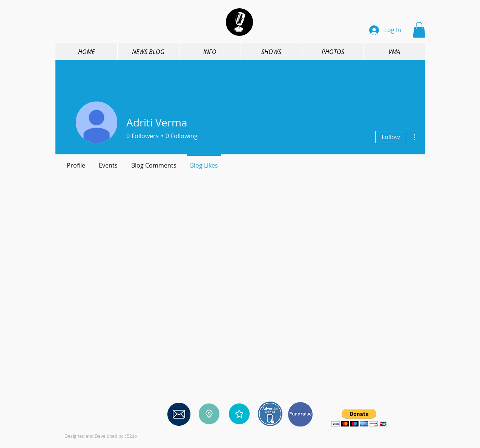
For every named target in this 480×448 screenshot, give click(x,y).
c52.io (131, 436)
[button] (419, 30)
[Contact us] (179, 414)
